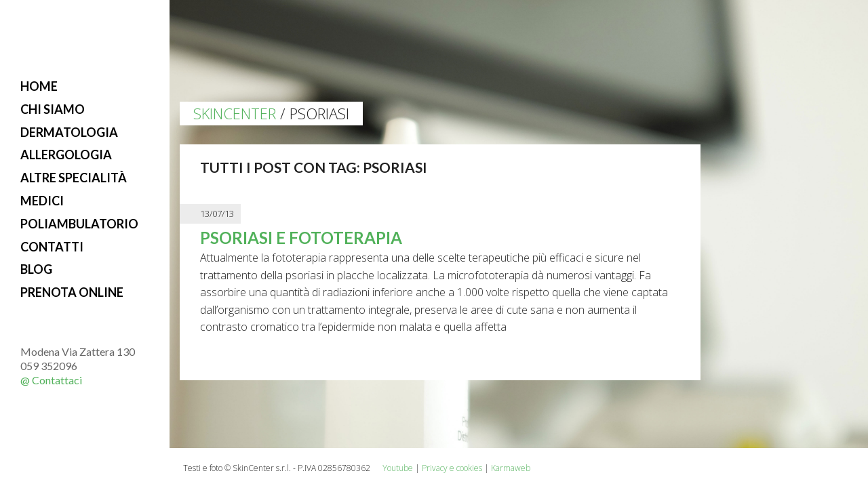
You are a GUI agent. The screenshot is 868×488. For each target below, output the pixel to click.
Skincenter (235, 113)
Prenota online (72, 292)
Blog (36, 269)
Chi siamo (53, 109)
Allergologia (66, 155)
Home (39, 86)
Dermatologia (69, 132)
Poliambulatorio (79, 224)
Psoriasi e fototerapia (301, 238)
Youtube (398, 468)
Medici (42, 201)
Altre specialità (74, 178)
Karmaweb (511, 468)
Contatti (52, 247)
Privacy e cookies (452, 468)
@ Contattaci (51, 380)
